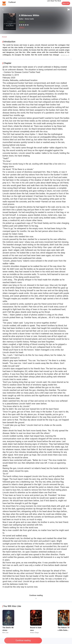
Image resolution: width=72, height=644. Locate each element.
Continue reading (23, 640)
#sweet (4, 37)
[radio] (20, 25)
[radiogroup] (24, 25)
